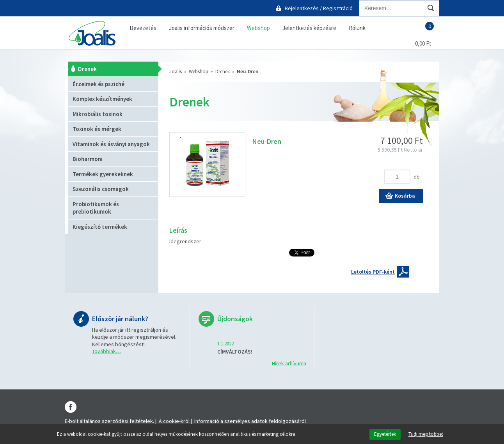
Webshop (199, 72)
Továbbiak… (106, 351)
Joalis (176, 72)
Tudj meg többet (426, 434)
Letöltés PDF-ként (373, 272)
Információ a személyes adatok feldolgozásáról (250, 421)
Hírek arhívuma (289, 363)
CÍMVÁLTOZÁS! (235, 352)
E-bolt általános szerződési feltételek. (109, 421)
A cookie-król (174, 421)
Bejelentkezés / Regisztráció (319, 8)
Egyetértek (385, 434)
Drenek (223, 72)
